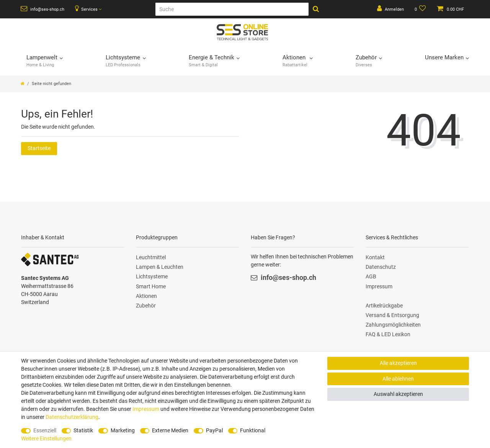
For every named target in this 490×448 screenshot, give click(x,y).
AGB (371, 276)
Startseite (39, 148)
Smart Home (151, 286)
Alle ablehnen (398, 379)
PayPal (214, 430)
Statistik (83, 430)
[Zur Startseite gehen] (23, 84)
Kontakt (375, 257)
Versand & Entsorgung (392, 315)
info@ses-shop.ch (42, 9)
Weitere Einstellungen (46, 438)
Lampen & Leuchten (160, 267)
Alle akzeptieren (398, 363)
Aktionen (146, 296)
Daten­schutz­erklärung (72, 417)
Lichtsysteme (152, 276)
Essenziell (45, 430)
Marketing (123, 430)
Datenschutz (381, 267)
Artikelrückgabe (384, 306)
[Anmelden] (390, 9)
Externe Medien (170, 430)
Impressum (379, 286)
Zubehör (146, 306)
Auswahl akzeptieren (398, 394)
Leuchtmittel (151, 257)
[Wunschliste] (421, 9)
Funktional (253, 430)
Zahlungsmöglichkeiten (393, 325)
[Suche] (232, 9)
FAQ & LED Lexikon (388, 334)
